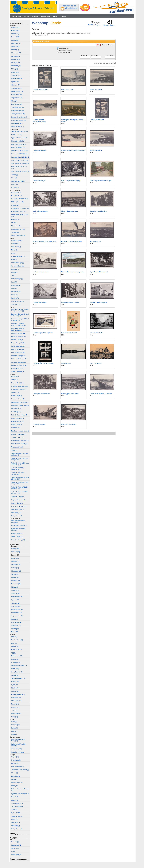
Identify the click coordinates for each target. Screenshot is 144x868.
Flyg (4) (14, 253)
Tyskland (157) (16, 813)
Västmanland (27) (17, 613)
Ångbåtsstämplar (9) (17, 111)
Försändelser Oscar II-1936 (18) (20, 216)
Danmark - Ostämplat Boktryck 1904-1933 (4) (18, 324)
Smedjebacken (66, 363)
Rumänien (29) (16, 428)
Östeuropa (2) (16, 826)
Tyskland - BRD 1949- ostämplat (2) (18, 469)
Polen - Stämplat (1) (17, 421)
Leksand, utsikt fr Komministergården (39, 121)
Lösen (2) (14, 178)
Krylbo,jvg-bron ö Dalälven (98, 211)
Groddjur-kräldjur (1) (17, 266)
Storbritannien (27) (17, 803)
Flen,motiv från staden (69, 424)
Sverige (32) (15, 848)
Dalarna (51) (15, 34)
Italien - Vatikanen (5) (18, 399)
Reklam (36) (15, 704)
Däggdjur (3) (15, 244)
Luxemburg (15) (16, 412)
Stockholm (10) (16, 626)
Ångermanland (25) (17, 98)
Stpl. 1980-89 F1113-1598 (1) (20, 164)
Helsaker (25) (15, 220)
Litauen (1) (15, 773)
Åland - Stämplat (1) (17, 369)
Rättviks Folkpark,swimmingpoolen (73, 272)
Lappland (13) (16, 59)
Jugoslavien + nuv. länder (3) (20, 770)
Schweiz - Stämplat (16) (19, 434)
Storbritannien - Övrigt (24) (19, 444)
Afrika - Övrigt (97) (17, 534)
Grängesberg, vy (95, 241)
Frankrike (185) (16, 760)
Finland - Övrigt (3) (17, 340)
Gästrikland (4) (16, 565)
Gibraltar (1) (15, 393)
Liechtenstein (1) (16, 409)
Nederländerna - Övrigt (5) (19, 415)
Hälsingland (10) (16, 571)
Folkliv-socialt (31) (17, 656)
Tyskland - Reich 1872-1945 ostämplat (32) (20, 488)
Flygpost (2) (15, 205)
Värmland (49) (16, 85)
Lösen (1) (14, 223)
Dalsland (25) (15, 37)
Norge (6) (14, 734)
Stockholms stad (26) (18, 107)
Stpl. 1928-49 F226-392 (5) (20, 160)
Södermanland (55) (17, 597)
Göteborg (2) (15, 629)
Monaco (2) (15, 779)
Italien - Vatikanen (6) (18, 767)
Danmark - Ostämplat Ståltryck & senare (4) (18, 329)
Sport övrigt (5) (16, 304)
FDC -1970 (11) (16, 192)
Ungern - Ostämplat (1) (18, 500)
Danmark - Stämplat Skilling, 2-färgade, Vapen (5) (20, 310)
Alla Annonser (16, 16)
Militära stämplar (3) (17, 123)
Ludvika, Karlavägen (40, 302)
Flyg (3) (14, 653)
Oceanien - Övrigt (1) (18, 752)
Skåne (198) (15, 72)
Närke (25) (15, 69)
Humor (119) (15, 669)
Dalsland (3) (15, 558)
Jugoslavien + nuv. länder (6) (20, 402)
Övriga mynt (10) (16, 855)
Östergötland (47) (17, 622)
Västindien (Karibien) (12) (19, 526)
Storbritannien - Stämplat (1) (20, 441)
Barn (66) (14, 637)
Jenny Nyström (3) (17, 672)
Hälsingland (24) (16, 53)
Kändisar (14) (15, 688)
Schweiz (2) (15, 797)
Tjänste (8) (15, 175)
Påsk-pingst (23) (16, 701)
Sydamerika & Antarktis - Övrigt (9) (19, 530)
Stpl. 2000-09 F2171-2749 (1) (20, 172)
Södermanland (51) (17, 79)
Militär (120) (15, 691)
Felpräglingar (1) (16, 845)
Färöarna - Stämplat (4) (18, 356)
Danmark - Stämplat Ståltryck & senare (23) (20, 320)
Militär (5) (14, 288)
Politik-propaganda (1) (18, 694)
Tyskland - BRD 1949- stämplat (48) (18, 473)
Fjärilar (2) (14, 250)
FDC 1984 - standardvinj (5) (20, 199)
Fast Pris (26, 16)
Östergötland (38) (17, 104)
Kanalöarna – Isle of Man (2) (20, 405)
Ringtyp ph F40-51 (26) (18, 147)
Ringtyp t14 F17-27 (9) (18, 141)
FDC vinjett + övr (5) (17, 202)
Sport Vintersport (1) (17, 301)
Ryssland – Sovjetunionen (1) (20, 431)
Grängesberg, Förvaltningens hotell (45, 241)
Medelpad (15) (16, 63)
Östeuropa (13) (16, 513)
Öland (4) (14, 101)
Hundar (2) (15, 272)
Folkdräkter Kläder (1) (18, 256)
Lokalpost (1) (15, 188)
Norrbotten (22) (16, 66)
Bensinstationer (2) (17, 640)
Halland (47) (15, 50)
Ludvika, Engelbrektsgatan (98, 302)
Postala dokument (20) (18, 229)
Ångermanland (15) (17, 616)
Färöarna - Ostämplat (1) (19, 359)
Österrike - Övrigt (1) (18, 510)
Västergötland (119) (17, 91)
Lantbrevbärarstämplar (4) (19, 117)
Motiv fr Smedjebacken (40, 211)
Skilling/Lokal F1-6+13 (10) (20, 131)
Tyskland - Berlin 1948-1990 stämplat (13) (20, 459)
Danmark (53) (15, 725)
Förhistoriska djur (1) (18, 263)
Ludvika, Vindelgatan (97, 333)
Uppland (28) (15, 600)
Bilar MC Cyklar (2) (17, 240)
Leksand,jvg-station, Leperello (43, 333)
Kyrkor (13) (15, 685)
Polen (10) (14, 786)
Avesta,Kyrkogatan (39, 424)
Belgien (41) (15, 757)
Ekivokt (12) (15, 646)
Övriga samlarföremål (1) (20, 859)
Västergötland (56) (17, 610)
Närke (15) (15, 587)
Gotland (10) (15, 40)
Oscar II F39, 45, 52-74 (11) (20, 151)
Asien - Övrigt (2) (17, 749)
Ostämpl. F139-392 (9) (18, 181)
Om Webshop (46, 16)
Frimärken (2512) (17, 23)
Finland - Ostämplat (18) (19, 337)
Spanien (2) (15, 800)
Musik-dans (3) (16, 292)
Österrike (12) (15, 823)
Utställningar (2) (16, 714)
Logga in (64, 16)
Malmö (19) (15, 632)
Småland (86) (15, 594)
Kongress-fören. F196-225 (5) (20, 157)
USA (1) (14, 852)
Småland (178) (16, 75)
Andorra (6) (15, 380)
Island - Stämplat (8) (17, 349)
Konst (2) (14, 282)
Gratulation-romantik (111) (19, 666)
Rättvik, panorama (96, 150)
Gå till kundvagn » (94, 25)
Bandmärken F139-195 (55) (20, 154)
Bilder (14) (14, 834)
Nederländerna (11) (17, 783)
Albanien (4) (15, 377)
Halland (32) (15, 568)
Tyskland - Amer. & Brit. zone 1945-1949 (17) (20, 464)
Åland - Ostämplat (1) (18, 372)
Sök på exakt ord (65, 53)
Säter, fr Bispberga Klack (69, 211)
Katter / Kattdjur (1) (17, 279)
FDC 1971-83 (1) (16, 196)
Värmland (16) (16, 603)
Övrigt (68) (15, 717)
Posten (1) (14, 295)
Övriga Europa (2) (17, 516)
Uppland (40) (15, 82)
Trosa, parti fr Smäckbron (41, 394)
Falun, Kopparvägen (40, 150)
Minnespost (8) (16, 226)
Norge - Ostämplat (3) (18, 346)
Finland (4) (15, 728)
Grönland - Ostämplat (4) (19, 365)
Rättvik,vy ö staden (96, 89)
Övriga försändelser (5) (18, 236)
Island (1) (14, 731)
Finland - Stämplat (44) (18, 333)
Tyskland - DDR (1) (17, 816)
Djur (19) (14, 643)
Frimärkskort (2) (16, 662)
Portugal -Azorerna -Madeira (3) (20, 790)
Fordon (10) (15, 659)
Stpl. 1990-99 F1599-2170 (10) (19, 168)
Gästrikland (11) (16, 43)
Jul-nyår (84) (15, 675)
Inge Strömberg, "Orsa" (69, 333)
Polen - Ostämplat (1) (18, 418)
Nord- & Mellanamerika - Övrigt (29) (19, 740)
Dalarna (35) (15, 555)
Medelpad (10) (16, 581)
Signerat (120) (16, 707)
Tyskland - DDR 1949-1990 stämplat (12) (20, 483)
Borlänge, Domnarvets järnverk (72, 241)
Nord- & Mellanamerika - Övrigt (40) (19, 522)
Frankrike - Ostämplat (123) (20, 386)
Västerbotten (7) (16, 606)
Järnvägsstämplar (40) (18, 114)
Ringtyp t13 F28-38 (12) (19, 144)
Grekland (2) (15, 763)
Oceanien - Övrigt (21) (18, 540)
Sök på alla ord (64, 48)
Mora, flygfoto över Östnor (70, 394)
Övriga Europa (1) (17, 829)
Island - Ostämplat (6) (18, 353)
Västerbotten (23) (17, 88)
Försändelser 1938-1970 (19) (20, 208)
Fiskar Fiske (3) (16, 247)
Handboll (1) (15, 269)
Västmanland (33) (17, 95)
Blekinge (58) (15, 549)
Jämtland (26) (15, 56)
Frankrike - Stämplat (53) (19, 389)
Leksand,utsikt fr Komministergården (73, 150)
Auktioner (35, 16)
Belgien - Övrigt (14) (17, 383)
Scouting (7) (15, 298)
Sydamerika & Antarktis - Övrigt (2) (19, 745)
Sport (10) (14, 710)
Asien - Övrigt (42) (17, 537)
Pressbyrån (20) (16, 698)
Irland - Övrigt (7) (17, 396)
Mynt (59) (14, 838)
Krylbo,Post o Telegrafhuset (99, 272)
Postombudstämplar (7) (18, 120)
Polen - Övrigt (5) (17, 425)
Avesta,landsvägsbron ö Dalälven (101, 394)
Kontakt (55, 16)
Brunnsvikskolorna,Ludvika (70, 302)
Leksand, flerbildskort (97, 120)
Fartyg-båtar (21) (16, 650)
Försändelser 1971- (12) (19, 212)
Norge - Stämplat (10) (18, 343)
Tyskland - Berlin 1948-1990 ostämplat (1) (20, 454)
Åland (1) (14, 722)
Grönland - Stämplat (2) (18, 362)
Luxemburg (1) (16, 776)
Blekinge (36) (15, 27)
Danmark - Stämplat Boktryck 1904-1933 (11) (20, 315)
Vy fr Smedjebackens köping (71, 181)
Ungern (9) (15, 819)
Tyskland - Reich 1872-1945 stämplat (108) (20, 493)
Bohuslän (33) (16, 552)
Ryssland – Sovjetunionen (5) (20, 794)
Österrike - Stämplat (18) (19, 506)
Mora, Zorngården (96, 363)
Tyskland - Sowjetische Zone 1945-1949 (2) (20, 478)
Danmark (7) (15, 842)
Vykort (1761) (15, 545)
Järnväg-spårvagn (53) (18, 678)
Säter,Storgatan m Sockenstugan (101, 181)
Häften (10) (15, 184)
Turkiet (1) (14, 450)
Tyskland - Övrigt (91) (18, 497)
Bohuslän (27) (16, 31)
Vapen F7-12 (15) (17, 135)
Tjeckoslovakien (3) (17, 447)
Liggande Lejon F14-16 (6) (19, 138)
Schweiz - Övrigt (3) (17, 437)
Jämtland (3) (15, 574)
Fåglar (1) (14, 260)
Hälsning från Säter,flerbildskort (43, 363)
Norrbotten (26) (16, 584)
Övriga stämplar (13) (18, 127)
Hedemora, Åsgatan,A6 (41, 272)
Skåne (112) (15, 590)
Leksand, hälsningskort (41, 89)
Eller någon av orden (66, 50)
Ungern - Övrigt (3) (17, 503)
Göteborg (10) (16, 47)
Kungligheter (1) (16, 285)
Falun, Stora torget (67, 89)
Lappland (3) (15, 577)
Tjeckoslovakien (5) (17, 807)
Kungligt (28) (15, 682)
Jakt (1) (14, 276)
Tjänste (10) (15, 232)
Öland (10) (15, 619)
